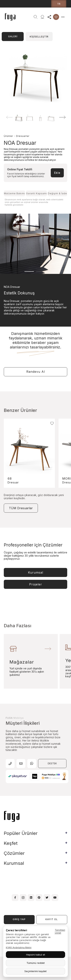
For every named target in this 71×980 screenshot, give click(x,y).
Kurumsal (36, 572)
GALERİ (13, 36)
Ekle (57, 173)
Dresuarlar (23, 136)
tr (59, 4)
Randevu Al (36, 372)
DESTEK (52, 763)
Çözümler (14, 853)
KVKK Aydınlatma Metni (19, 948)
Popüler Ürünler (21, 833)
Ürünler (8, 136)
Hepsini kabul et (36, 955)
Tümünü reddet (36, 963)
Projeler (36, 584)
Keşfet (11, 843)
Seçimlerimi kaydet (35, 971)
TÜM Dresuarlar (21, 508)
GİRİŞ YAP (19, 919)
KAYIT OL (52, 919)
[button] (62, 117)
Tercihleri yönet (60, 931)
